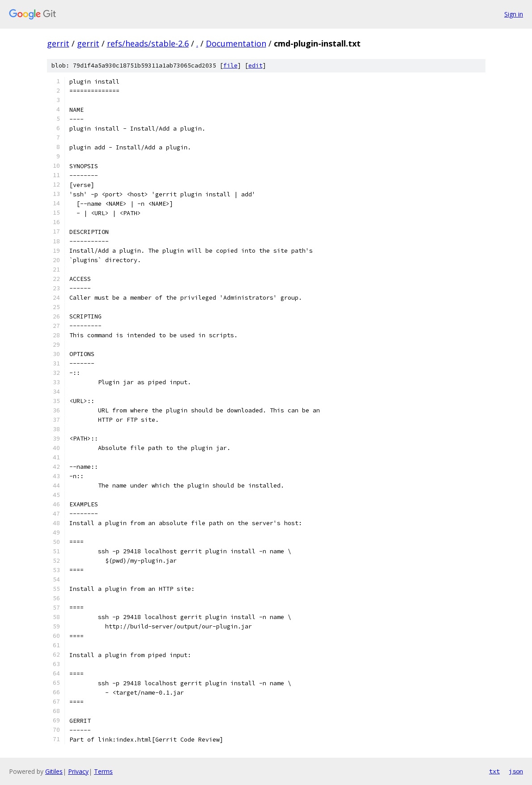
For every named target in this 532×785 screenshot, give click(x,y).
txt (494, 771)
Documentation (236, 43)
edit (255, 66)
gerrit (58, 43)
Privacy (78, 771)
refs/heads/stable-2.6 (148, 43)
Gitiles (54, 771)
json (516, 771)
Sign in (514, 14)
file (230, 66)
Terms (103, 771)
